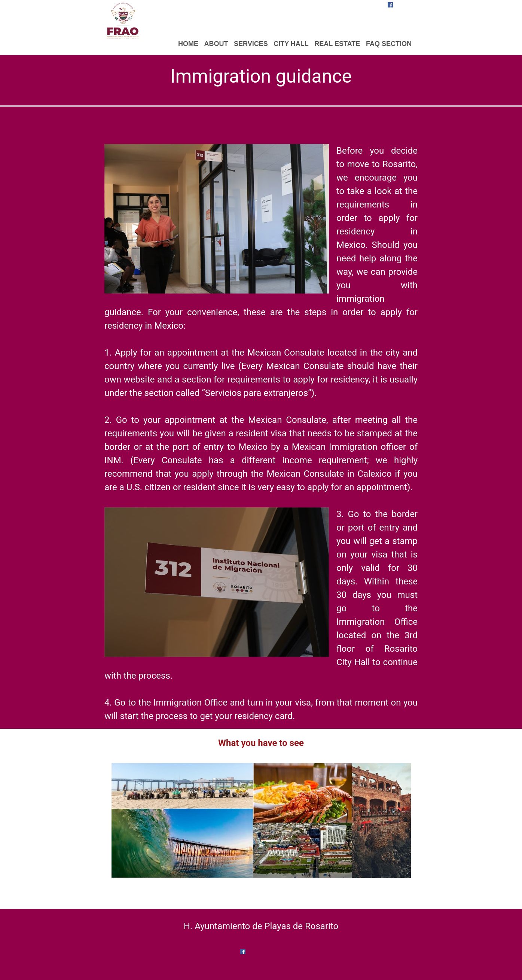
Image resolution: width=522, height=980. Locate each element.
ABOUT (216, 44)
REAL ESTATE (337, 44)
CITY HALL (291, 44)
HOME (188, 44)
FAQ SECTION (389, 44)
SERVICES (251, 44)
